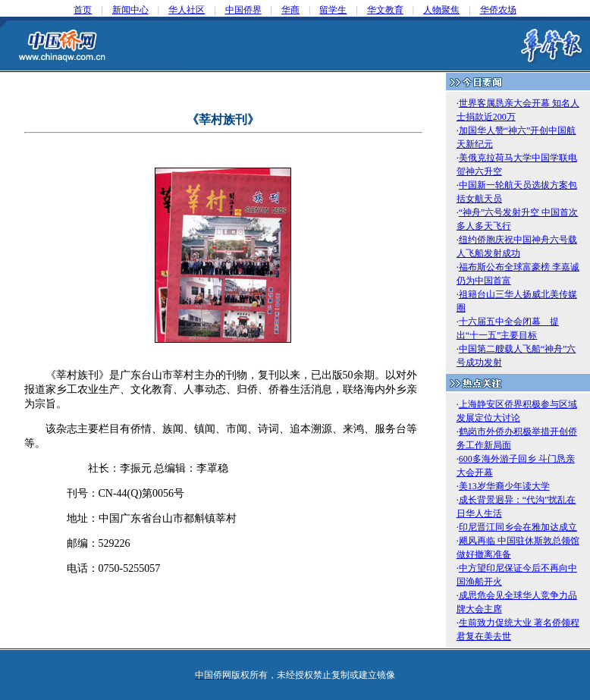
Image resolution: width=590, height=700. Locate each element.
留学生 (333, 10)
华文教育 (385, 10)
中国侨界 (243, 10)
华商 (290, 10)
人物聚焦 (441, 10)
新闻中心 (130, 10)
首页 (83, 10)
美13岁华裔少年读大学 (504, 486)
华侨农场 (498, 10)
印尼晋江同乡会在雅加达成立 (518, 527)
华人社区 (187, 10)
